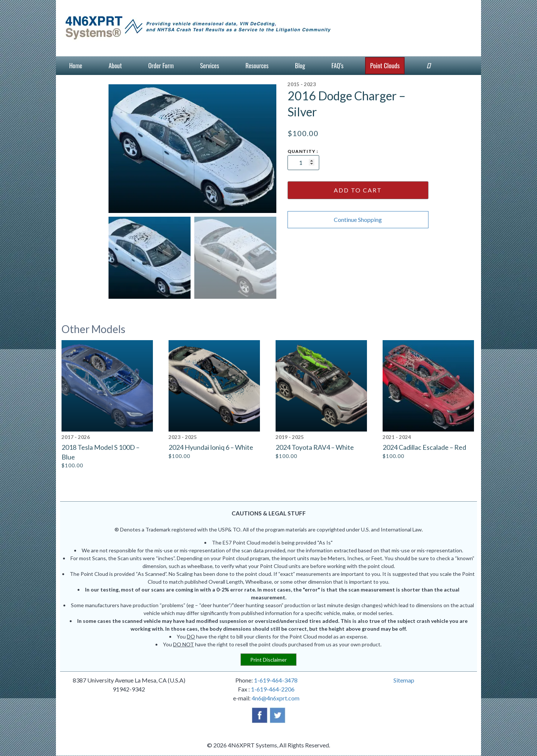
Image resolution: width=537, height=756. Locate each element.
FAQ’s (337, 65)
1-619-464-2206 (273, 689)
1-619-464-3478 (276, 680)
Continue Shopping (358, 219)
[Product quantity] (303, 163)
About (115, 65)
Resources (257, 65)
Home (76, 65)
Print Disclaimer (268, 660)
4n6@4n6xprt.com (276, 698)
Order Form (161, 65)
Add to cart (358, 190)
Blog (300, 65)
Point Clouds (385, 65)
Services (210, 65)
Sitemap (404, 680)
